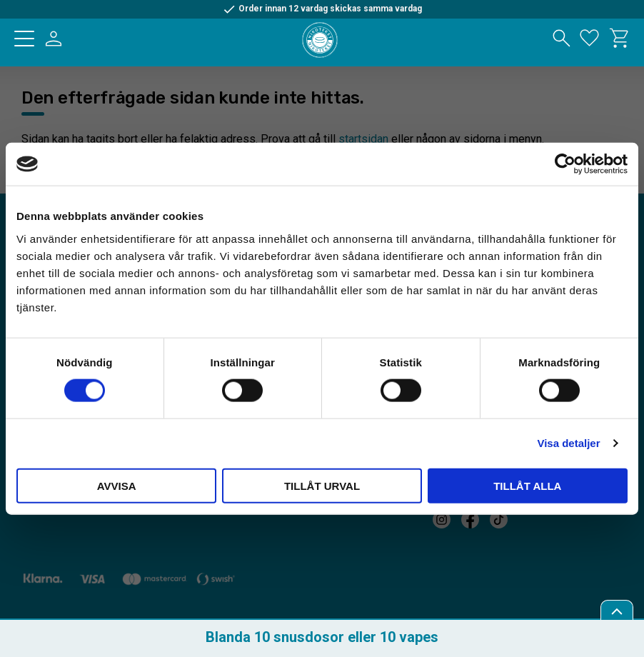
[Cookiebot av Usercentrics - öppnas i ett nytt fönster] (565, 164)
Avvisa (117, 485)
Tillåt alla (527, 485)
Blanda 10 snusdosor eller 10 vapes (322, 637)
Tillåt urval (322, 485)
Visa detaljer (568, 443)
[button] (24, 39)
